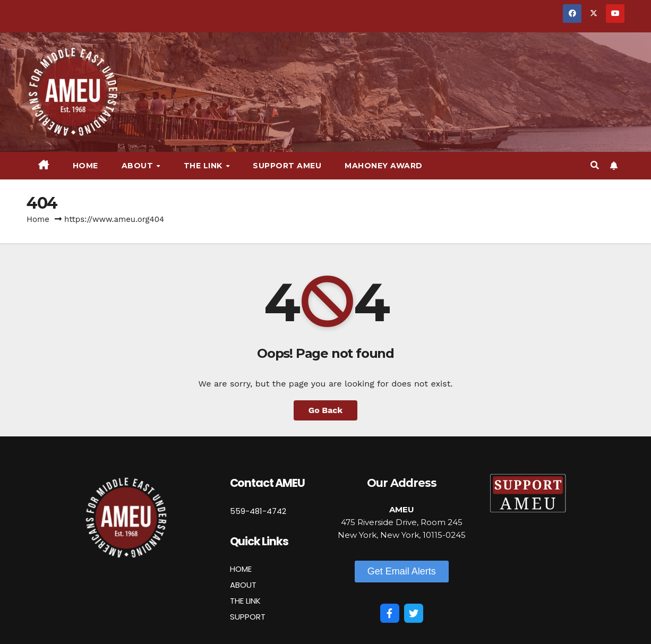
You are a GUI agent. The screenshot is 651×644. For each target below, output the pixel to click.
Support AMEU (287, 166)
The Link (204, 166)
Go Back (326, 410)
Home (85, 166)
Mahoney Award (384, 166)
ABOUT (243, 585)
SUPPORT (248, 617)
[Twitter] (414, 613)
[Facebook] (390, 613)
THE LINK (245, 601)
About (139, 166)
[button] (595, 165)
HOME (241, 569)
